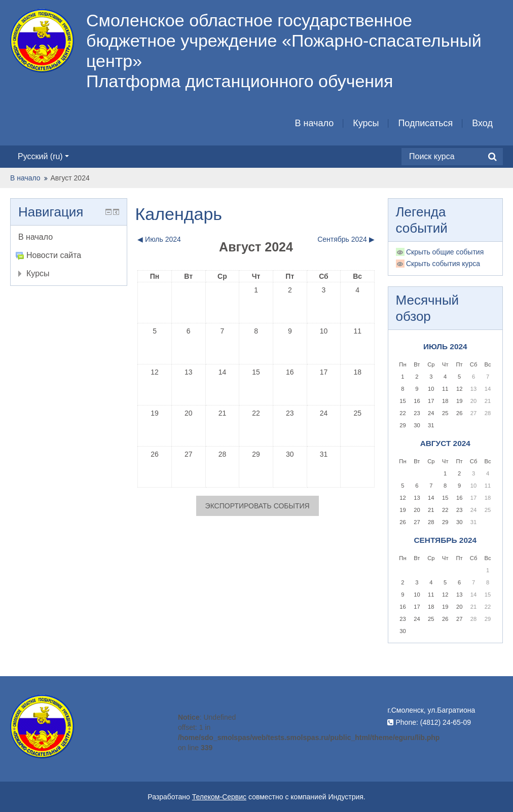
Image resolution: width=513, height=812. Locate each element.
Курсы (366, 123)
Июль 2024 (445, 346)
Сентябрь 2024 (445, 540)
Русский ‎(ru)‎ (43, 156)
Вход (482, 123)
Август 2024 (70, 178)
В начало (315, 123)
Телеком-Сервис (219, 797)
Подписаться (425, 123)
